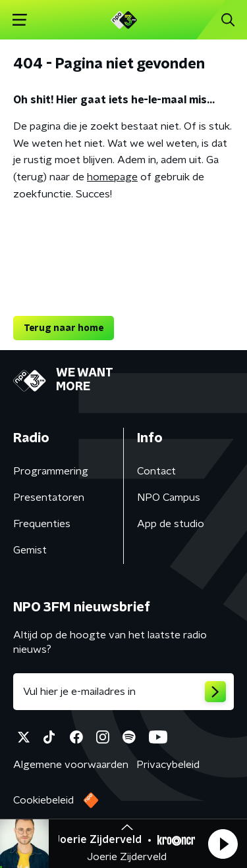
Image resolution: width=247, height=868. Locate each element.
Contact (156, 471)
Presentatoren (49, 498)
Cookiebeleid (43, 800)
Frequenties (42, 524)
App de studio (171, 524)
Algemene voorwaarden (71, 765)
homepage (112, 177)
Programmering (51, 471)
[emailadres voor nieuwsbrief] (123, 692)
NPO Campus (169, 498)
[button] (223, 844)
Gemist (30, 550)
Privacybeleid (168, 765)
